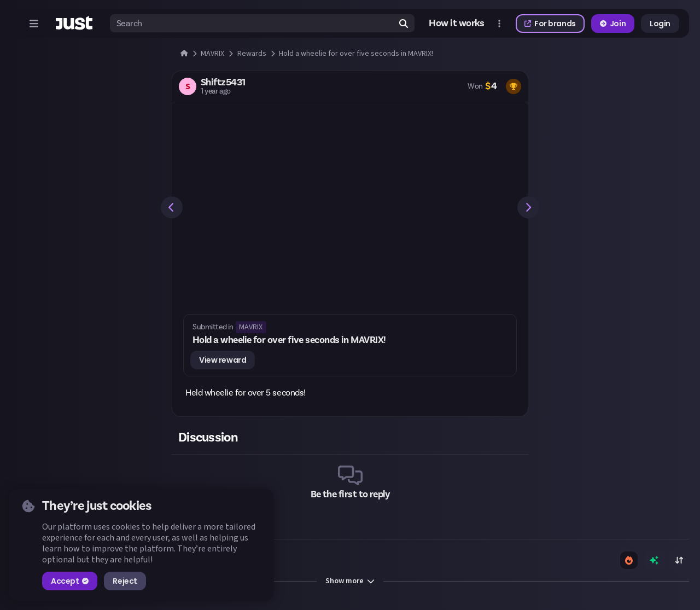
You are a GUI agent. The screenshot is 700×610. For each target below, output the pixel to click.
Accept (70, 581)
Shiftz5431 (223, 83)
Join (613, 24)
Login (660, 24)
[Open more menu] (499, 24)
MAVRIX (251, 327)
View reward (223, 360)
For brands (550, 24)
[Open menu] (34, 24)
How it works (457, 24)
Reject (125, 581)
